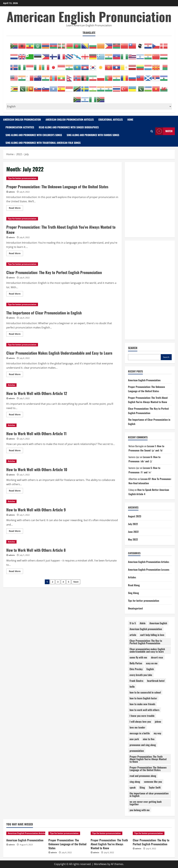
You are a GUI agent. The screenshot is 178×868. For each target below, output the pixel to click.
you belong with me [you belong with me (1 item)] (140, 810)
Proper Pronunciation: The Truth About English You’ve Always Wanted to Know (61, 230)
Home (130, 120)
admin (12, 192)
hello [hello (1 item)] (132, 687)
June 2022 (133, 532)
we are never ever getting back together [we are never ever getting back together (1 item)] (146, 803)
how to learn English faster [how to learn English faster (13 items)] (143, 698)
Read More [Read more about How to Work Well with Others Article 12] (16, 415)
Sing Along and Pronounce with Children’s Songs (34, 135)
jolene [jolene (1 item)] (158, 722)
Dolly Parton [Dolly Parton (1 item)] (136, 663)
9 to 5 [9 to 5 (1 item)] (133, 623)
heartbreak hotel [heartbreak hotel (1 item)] (156, 681)
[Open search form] (152, 131)
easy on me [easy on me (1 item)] (152, 663)
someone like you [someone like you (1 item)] (153, 782)
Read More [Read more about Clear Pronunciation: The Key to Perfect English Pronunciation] (16, 294)
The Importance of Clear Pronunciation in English (44, 313)
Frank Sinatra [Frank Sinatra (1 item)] (136, 681)
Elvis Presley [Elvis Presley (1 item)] (136, 669)
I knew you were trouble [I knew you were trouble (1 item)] (142, 716)
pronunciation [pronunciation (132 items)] (137, 751)
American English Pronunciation (89, 16)
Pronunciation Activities (20, 127)
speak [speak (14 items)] (133, 787)
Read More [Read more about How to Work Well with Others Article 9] (16, 532)
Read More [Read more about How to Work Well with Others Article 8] (16, 572)
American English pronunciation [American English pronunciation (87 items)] (146, 629)
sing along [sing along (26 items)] (135, 782)
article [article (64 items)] (133, 635)
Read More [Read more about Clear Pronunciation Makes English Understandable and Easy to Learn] (16, 375)
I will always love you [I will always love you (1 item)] (140, 722)
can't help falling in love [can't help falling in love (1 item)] (152, 635)
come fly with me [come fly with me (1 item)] (138, 657)
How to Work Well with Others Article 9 (36, 510)
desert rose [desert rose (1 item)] (157, 657)
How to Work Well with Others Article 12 (37, 393)
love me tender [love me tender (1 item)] (137, 727)
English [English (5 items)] (150, 669)
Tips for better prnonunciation (22, 178)
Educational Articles (111, 120)
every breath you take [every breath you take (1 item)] (141, 675)
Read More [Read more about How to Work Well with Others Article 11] (16, 451)
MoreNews (100, 864)
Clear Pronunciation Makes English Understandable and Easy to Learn (59, 353)
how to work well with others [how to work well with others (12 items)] (144, 710)
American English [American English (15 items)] (158, 623)
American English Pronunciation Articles (70, 120)
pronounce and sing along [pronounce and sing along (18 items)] (143, 745)
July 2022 (133, 524)
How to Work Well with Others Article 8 (36, 550)
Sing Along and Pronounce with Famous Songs (93, 135)
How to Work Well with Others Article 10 (37, 469)
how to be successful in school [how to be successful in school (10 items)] (145, 692)
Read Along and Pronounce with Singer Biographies (69, 127)
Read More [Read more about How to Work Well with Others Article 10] (16, 491)
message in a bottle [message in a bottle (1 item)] (140, 733)
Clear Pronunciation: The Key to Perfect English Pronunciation (54, 272)
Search (133, 348)
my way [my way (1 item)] (157, 733)
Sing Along (133, 593)
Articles (11, 385)
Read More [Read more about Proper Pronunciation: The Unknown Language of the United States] (16, 208)
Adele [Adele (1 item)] (143, 623)
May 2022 (133, 539)
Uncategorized (135, 608)
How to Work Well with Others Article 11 (36, 433)
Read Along (134, 585)
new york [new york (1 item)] (134, 739)
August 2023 (135, 516)
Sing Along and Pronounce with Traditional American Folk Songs (43, 143)
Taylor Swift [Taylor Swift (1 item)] (155, 787)
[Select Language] (89, 106)
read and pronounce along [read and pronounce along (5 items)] (143, 776)
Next (76, 582)
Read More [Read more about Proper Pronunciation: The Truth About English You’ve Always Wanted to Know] (16, 254)
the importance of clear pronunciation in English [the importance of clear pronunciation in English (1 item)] (149, 795)
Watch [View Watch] (164, 131)
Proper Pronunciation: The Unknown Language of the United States (57, 187)
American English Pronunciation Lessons (149, 570)
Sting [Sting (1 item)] (142, 787)
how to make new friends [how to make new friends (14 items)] (142, 704)
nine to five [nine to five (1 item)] (149, 739)
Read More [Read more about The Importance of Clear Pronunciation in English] (16, 334)
